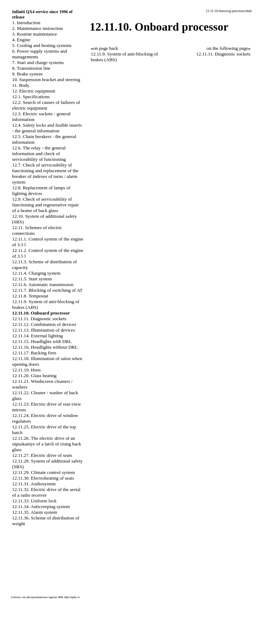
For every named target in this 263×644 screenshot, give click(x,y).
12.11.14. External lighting (38, 336)
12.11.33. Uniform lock (34, 501)
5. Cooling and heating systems (42, 45)
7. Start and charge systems (38, 62)
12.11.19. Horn (26, 370)
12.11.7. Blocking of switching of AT (47, 290)
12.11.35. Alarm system (35, 512)
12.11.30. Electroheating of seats (43, 478)
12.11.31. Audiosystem (34, 484)
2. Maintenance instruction (38, 28)
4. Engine (21, 40)
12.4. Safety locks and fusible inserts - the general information (47, 128)
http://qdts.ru (72, 597)
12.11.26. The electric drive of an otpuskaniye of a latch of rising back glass (47, 444)
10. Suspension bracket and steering (46, 80)
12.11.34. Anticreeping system (41, 506)
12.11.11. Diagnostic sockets (39, 319)
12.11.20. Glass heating (34, 376)
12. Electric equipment (34, 91)
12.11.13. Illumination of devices (43, 330)
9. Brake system (27, 74)
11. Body (21, 85)
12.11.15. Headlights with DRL (42, 341)
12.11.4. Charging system (36, 273)
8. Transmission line (31, 68)
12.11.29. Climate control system (43, 472)
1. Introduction (26, 23)
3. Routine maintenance (35, 34)
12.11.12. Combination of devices (44, 324)
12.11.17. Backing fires (34, 353)
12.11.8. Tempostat (30, 296)
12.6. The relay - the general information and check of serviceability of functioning (39, 154)
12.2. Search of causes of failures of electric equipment (46, 105)
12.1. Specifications (31, 97)
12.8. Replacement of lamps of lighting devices (41, 191)
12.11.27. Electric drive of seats (42, 455)
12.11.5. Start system (32, 279)
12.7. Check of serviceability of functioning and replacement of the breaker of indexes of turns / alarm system (45, 173)
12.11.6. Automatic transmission (43, 284)
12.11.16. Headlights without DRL (45, 347)
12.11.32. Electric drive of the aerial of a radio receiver (46, 492)
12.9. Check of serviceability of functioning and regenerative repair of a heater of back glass (46, 205)
